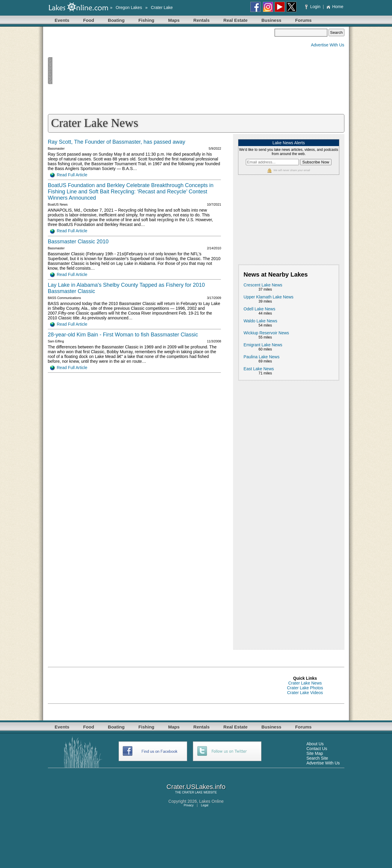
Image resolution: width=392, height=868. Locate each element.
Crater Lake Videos (305, 693)
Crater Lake (162, 7)
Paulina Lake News (261, 357)
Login (313, 7)
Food (89, 20)
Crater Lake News (305, 683)
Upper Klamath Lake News (268, 297)
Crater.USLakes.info (196, 787)
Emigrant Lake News (263, 345)
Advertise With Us (327, 45)
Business (271, 20)
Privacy (189, 805)
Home (335, 7)
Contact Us (317, 749)
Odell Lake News (259, 309)
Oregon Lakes (129, 7)
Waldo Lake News (260, 321)
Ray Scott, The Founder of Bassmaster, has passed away (117, 142)
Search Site (317, 758)
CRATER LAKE (192, 792)
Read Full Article (69, 175)
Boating (116, 20)
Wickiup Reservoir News (266, 333)
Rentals (202, 20)
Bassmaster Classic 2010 (78, 242)
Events (62, 20)
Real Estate (236, 20)
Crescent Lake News (263, 285)
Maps (174, 20)
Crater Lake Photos (305, 688)
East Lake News (259, 369)
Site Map (315, 753)
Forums (304, 20)
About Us (315, 744)
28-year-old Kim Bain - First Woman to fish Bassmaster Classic (123, 335)
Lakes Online (211, 801)
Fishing (146, 20)
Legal (205, 805)
